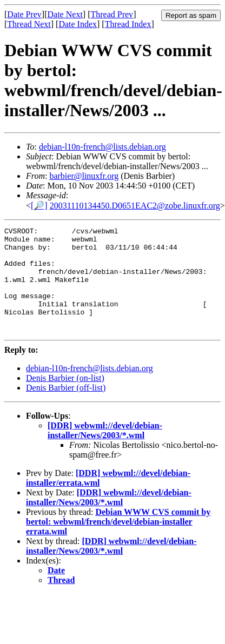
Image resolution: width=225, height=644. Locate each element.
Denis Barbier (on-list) (65, 399)
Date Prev (24, 14)
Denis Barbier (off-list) (66, 409)
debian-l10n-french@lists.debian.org (102, 147)
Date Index (78, 24)
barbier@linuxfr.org (84, 176)
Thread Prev (112, 14)
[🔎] (39, 206)
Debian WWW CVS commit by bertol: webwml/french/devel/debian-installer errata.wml (118, 543)
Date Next (65, 14)
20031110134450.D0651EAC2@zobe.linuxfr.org (135, 206)
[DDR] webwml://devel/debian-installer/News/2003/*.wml (105, 451)
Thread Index (128, 24)
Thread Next (29, 24)
